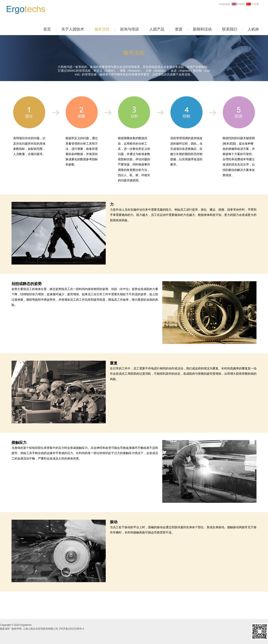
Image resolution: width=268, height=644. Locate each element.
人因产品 (157, 29)
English (238, 4)
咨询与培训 (129, 29)
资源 (179, 29)
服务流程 (102, 29)
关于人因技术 (73, 29)
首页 (47, 29)
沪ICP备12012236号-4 (71, 629)
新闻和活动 (202, 29)
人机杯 (253, 29)
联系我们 (230, 29)
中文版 (252, 4)
